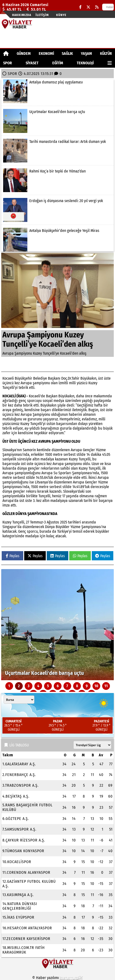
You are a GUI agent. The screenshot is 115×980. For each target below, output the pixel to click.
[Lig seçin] (92, 745)
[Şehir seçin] (19, 700)
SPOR (8, 63)
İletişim (42, 15)
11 (106, 686)
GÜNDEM (24, 53)
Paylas (13, 556)
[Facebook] (80, 7)
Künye (61, 15)
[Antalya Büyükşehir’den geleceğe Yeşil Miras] (57, 240)
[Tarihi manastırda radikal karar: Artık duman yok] (57, 151)
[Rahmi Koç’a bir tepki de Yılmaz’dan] (57, 180)
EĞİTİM (58, 63)
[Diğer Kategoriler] (110, 63)
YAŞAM (86, 53)
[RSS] (97, 7)
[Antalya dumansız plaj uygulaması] (57, 91)
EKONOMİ (46, 53)
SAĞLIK (67, 53)
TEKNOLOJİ (85, 63)
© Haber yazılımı (58, 978)
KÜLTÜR (106, 53)
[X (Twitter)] (88, 7)
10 (96, 686)
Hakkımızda (22, 15)
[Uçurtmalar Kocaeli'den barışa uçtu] (57, 121)
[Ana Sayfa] (6, 53)
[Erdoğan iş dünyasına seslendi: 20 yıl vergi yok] (57, 210)
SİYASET (32, 63)
